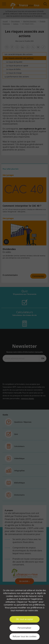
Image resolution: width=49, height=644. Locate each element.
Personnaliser (24, 628)
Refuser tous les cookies (25, 636)
